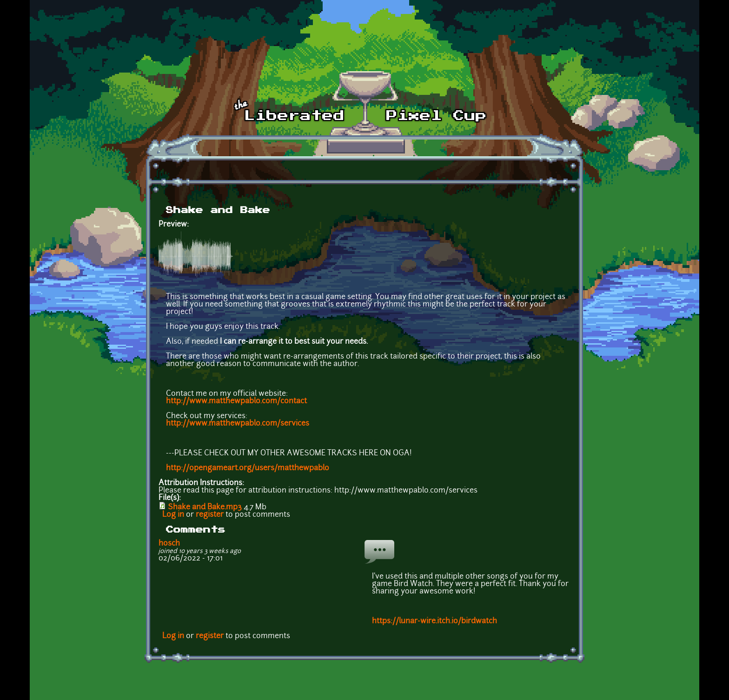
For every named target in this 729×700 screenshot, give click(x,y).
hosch (169, 544)
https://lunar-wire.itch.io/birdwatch (434, 621)
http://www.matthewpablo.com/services (238, 424)
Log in (173, 515)
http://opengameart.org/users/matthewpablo (248, 468)
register (210, 515)
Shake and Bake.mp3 (205, 507)
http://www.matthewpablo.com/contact (236, 401)
